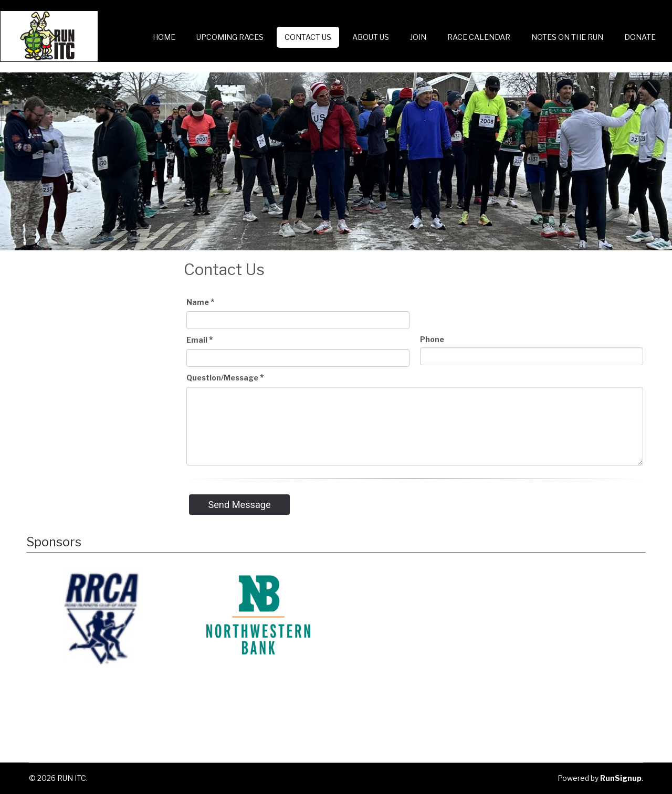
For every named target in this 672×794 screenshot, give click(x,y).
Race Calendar (479, 37)
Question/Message (225, 378)
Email (199, 340)
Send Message (239, 505)
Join (418, 37)
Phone (432, 339)
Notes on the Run (567, 37)
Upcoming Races (230, 37)
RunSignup (621, 778)
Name (200, 302)
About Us (371, 37)
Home (164, 37)
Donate (640, 37)
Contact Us (308, 37)
